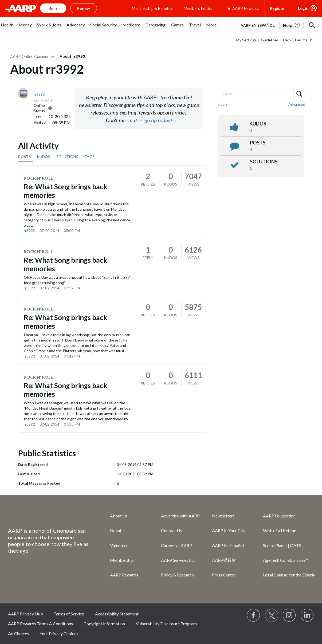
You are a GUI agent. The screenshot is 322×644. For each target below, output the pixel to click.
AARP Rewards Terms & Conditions (40, 624)
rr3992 (29, 231)
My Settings (246, 40)
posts (258, 143)
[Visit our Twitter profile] (272, 615)
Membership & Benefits (152, 8)
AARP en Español (258, 25)
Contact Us (171, 530)
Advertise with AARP (180, 516)
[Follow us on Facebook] (254, 615)
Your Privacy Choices (59, 633)
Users (223, 104)
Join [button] (53, 8)
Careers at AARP (176, 545)
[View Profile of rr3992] (39, 94)
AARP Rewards (124, 575)
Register (278, 8)
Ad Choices (18, 633)
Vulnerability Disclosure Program (166, 624)
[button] (312, 25)
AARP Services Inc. (178, 560)
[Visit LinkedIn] (307, 615)
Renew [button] (84, 8)
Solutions (264, 162)
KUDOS (44, 157)
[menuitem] (7, 28)
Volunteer (119, 545)
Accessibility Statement (117, 614)
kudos (258, 124)
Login (303, 8)
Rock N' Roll (38, 178)
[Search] (261, 94)
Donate (117, 530)
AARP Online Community (32, 56)
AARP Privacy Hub (25, 614)
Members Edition (199, 8)
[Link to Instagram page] (289, 615)
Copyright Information (104, 624)
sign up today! (157, 120)
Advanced (297, 104)
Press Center (224, 575)
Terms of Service (69, 614)
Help (287, 40)
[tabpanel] (278, 25)
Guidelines (270, 40)
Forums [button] (301, 40)
